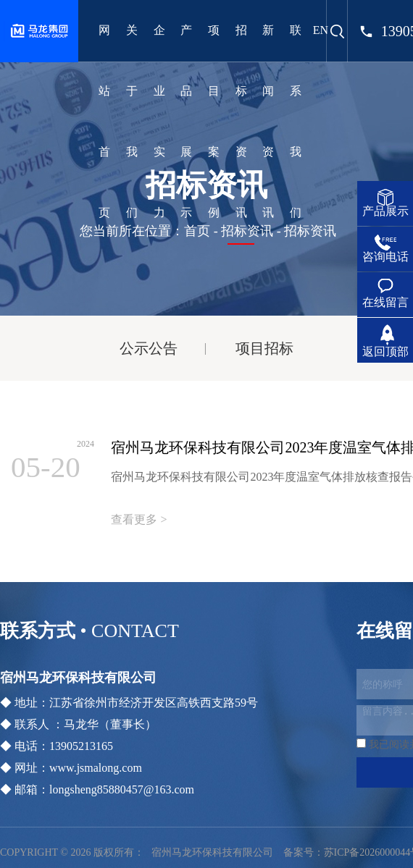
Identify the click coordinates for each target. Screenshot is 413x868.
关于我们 (132, 121)
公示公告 (149, 348)
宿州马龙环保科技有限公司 (212, 852)
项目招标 (264, 348)
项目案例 (214, 121)
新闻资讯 (268, 121)
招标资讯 (241, 121)
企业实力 (159, 121)
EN (321, 30)
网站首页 (104, 121)
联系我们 (296, 121)
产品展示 (186, 121)
